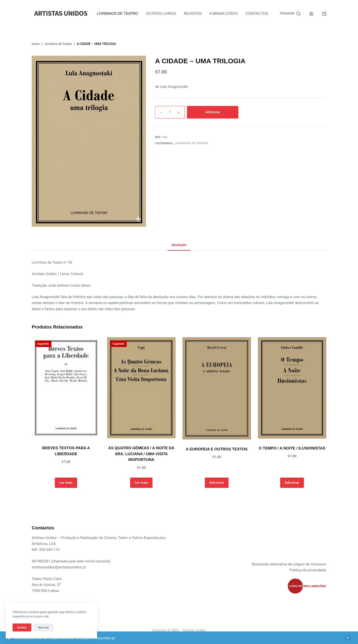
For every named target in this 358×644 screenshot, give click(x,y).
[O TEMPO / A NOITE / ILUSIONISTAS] (292, 388)
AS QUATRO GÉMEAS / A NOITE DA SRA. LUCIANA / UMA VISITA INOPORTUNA (141, 454)
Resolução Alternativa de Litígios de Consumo (289, 564)
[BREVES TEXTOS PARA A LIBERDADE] (66, 388)
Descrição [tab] (179, 245)
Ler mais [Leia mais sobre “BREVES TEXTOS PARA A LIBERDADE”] (66, 483)
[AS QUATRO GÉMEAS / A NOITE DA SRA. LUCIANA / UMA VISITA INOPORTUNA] (141, 388)
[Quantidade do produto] (170, 112)
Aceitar (22, 627)
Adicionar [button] (217, 483)
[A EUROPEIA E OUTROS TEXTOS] (217, 388)
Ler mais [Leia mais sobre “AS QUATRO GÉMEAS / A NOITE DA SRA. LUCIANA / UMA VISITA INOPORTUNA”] (141, 483)
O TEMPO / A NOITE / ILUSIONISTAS (292, 448)
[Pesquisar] (290, 14)
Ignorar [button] (348, 638)
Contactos (257, 14)
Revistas (193, 14)
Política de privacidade (308, 570)
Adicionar (213, 112)
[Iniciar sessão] (311, 14)
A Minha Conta (224, 14)
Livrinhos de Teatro (117, 14)
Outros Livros (161, 14)
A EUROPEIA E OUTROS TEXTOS (217, 449)
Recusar (43, 627)
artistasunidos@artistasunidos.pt (59, 567)
